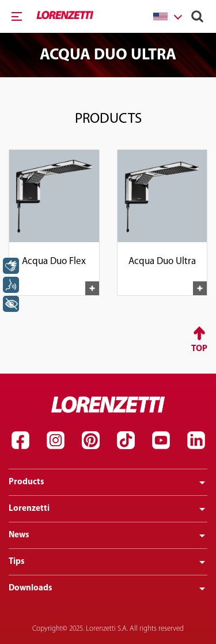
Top (199, 349)
